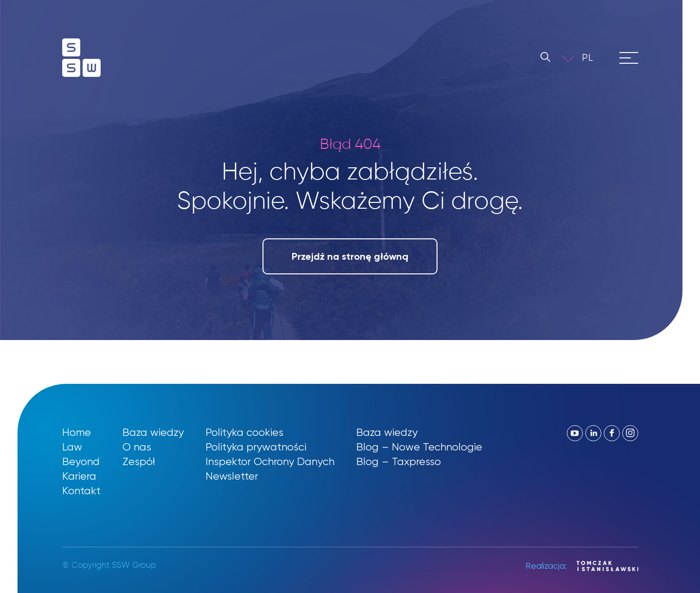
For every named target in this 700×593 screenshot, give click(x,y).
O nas (137, 447)
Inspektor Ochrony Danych (270, 461)
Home (77, 432)
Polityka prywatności (256, 447)
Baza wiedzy (153, 432)
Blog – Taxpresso (399, 461)
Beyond (81, 461)
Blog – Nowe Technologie (419, 447)
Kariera (79, 476)
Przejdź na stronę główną (350, 256)
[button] (595, 58)
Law (72, 447)
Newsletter (232, 476)
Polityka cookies (245, 432)
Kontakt (81, 491)
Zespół (139, 461)
